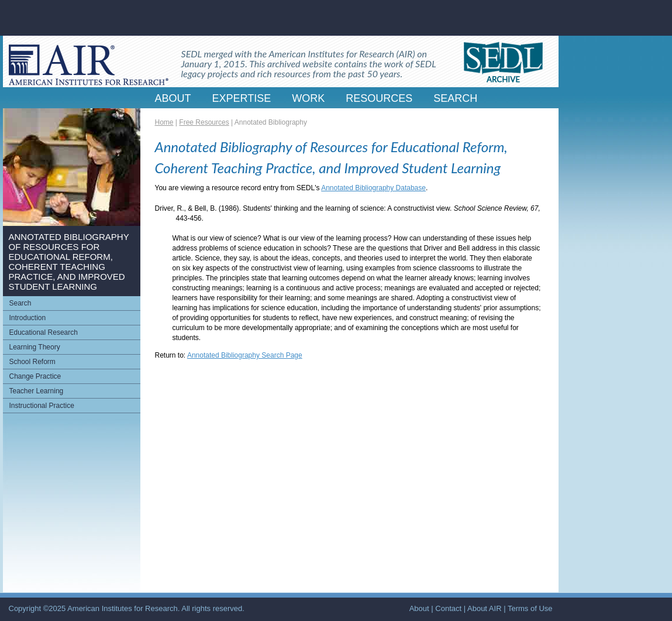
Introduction (28, 318)
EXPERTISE (242, 98)
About (419, 608)
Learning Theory (35, 347)
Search (20, 303)
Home (164, 122)
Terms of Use (530, 608)
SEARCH (455, 98)
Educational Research (44, 332)
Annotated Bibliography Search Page (245, 355)
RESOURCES (379, 98)
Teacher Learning (37, 391)
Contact (448, 608)
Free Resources (204, 122)
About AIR (485, 608)
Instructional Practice (42, 406)
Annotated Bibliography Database (373, 188)
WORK (308, 98)
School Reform (32, 362)
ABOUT (173, 98)
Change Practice (35, 376)
